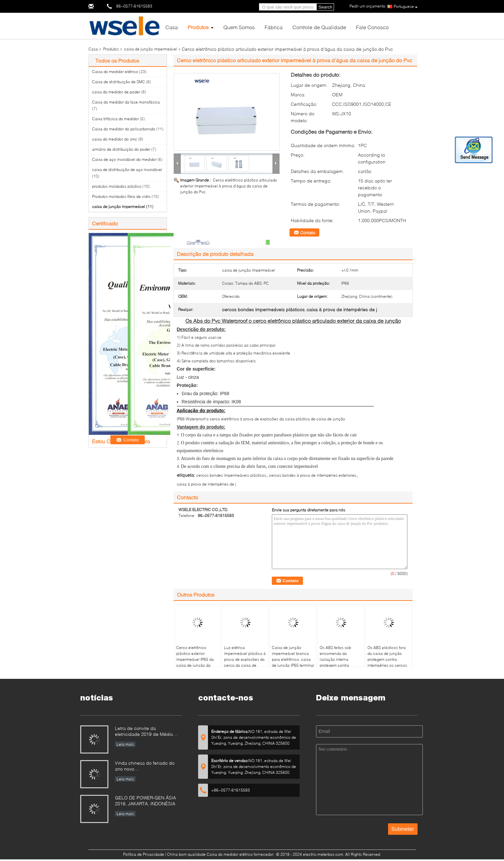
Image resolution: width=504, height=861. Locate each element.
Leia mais (125, 744)
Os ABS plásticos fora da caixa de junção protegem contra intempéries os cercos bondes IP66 (387, 659)
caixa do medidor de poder (116, 92)
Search (326, 7)
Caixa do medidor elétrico (115, 72)
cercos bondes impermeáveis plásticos (231, 475)
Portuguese (406, 7)
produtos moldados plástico (117, 186)
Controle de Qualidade (319, 27)
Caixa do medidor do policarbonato (124, 129)
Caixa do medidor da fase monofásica (126, 102)
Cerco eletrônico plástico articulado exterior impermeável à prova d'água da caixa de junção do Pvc (229, 186)
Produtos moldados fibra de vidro (121, 196)
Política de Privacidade (144, 854)
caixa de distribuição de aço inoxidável (127, 170)
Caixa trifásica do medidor (115, 119)
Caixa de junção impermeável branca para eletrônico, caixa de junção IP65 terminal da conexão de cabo (293, 659)
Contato (308, 233)
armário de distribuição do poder (121, 149)
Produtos (198, 27)
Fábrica (274, 27)
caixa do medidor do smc (115, 139)
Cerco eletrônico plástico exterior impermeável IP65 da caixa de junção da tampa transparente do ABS (196, 662)
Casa (172, 27)
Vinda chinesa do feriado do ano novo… (145, 766)
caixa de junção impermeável (151, 49)
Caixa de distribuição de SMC (119, 82)
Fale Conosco (372, 27)
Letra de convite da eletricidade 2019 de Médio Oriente (144, 732)
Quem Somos (239, 27)
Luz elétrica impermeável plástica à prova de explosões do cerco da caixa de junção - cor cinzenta (245, 659)
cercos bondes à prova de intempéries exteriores (313, 475)
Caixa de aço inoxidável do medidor (124, 159)
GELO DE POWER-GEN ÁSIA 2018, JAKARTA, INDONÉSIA (145, 801)
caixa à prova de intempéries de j (206, 484)
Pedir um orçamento (367, 6)
